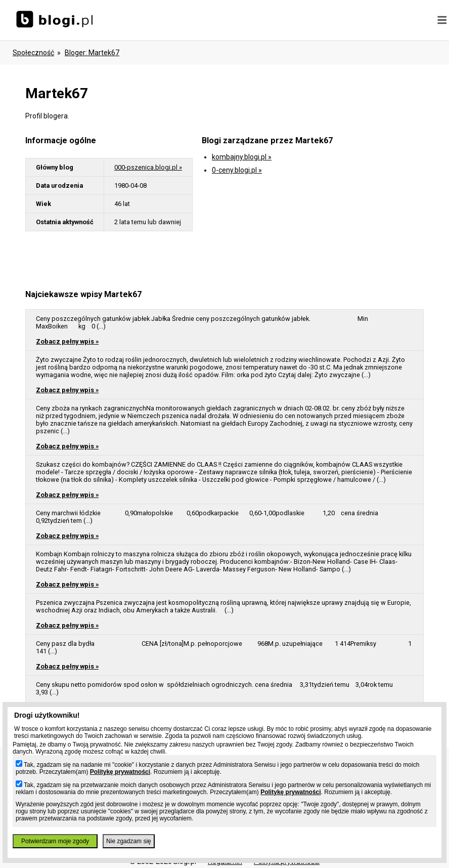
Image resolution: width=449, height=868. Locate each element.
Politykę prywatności (120, 772)
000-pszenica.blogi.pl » (148, 167)
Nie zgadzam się (129, 841)
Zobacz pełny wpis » (67, 341)
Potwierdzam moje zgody (55, 841)
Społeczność (33, 53)
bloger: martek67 (92, 53)
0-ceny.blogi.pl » (237, 170)
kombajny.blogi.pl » (242, 157)
